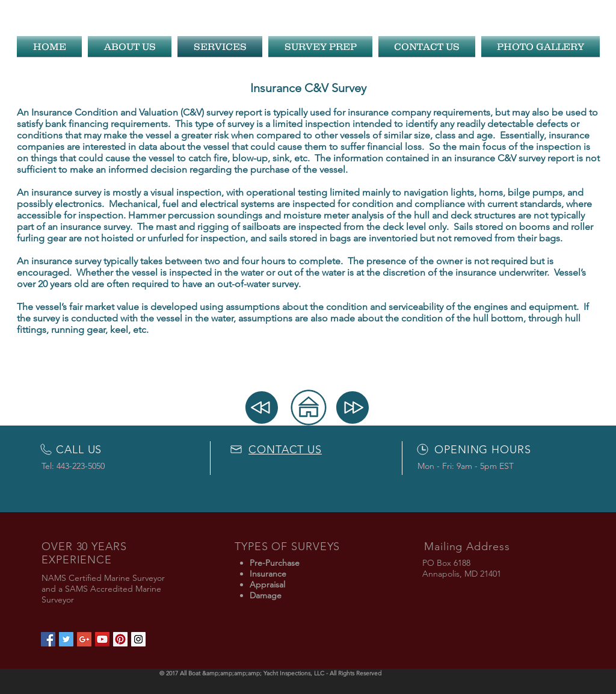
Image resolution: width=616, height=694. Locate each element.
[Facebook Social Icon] (48, 639)
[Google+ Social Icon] (84, 639)
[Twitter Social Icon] (66, 639)
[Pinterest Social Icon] (120, 639)
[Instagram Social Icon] (138, 639)
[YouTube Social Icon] (102, 639)
